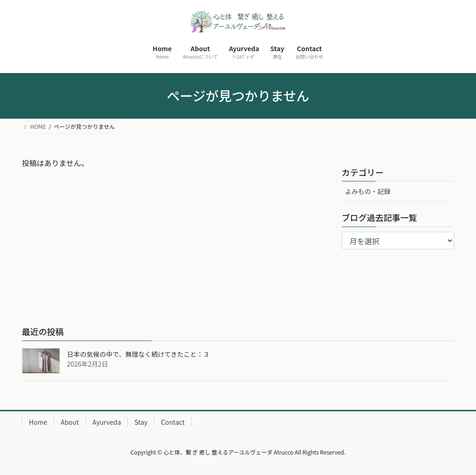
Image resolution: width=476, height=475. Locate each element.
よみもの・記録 (368, 191)
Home (38, 422)
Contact (173, 422)
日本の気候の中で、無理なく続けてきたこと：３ (138, 354)
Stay (141, 422)
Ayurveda (107, 422)
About (69, 422)
